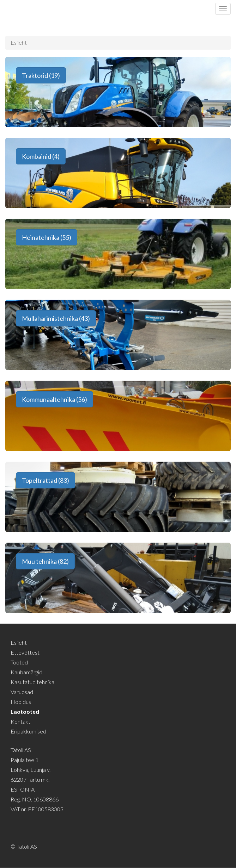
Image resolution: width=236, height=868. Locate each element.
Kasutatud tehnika (32, 682)
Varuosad (22, 692)
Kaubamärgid (26, 672)
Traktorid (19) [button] (41, 75)
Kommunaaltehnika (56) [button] (55, 399)
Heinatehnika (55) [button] (47, 237)
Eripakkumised (28, 731)
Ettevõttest (25, 652)
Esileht (19, 42)
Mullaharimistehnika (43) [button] (56, 318)
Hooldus (21, 702)
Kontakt (20, 721)
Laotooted (25, 711)
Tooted (19, 662)
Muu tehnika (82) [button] (45, 561)
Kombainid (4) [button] (41, 156)
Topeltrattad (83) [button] (46, 480)
